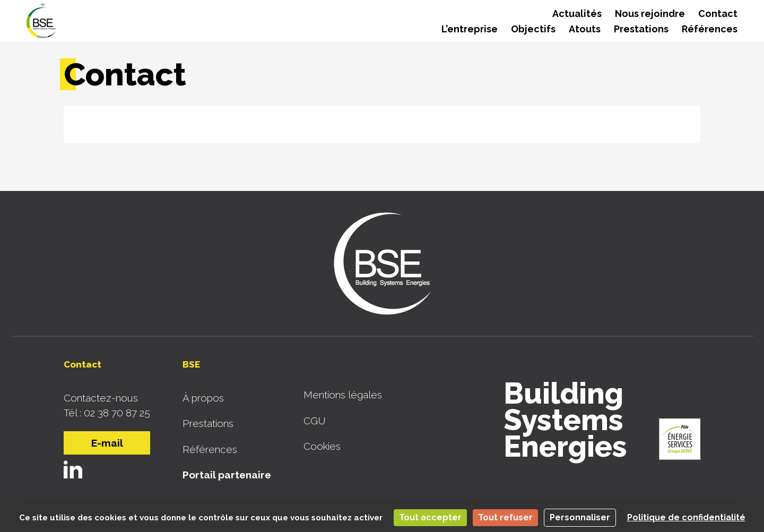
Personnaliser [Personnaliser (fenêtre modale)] (580, 517)
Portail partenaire (227, 475)
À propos (203, 398)
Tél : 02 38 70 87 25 (107, 413)
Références (710, 29)
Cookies (322, 446)
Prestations (641, 29)
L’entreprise (470, 29)
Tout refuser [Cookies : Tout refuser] (505, 517)
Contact (718, 14)
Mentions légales (343, 395)
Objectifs (533, 29)
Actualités (577, 14)
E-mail (107, 443)
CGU (315, 421)
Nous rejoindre (650, 14)
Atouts (585, 29)
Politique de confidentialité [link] (686, 517)
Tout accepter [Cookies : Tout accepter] (430, 517)
